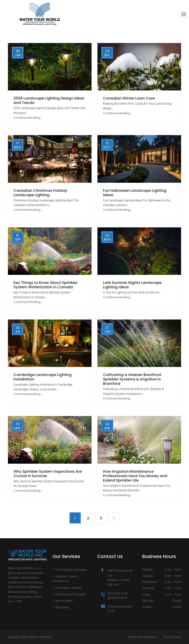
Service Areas (64, 601)
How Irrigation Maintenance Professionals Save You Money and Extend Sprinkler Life (135, 476)
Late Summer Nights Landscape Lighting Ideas (132, 285)
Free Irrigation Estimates (71, 570)
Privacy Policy (172, 637)
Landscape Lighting (68, 588)
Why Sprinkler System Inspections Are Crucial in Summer (48, 474)
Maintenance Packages (71, 594)
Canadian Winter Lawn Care (129, 98)
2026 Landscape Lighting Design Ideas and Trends (49, 100)
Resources (62, 607)
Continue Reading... (28, 118)
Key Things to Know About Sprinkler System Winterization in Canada (45, 285)
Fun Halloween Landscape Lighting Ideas (135, 193)
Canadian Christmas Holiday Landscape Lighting (40, 193)
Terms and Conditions (142, 637)
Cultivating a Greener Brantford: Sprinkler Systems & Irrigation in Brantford (132, 379)
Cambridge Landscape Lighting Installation (43, 377)
